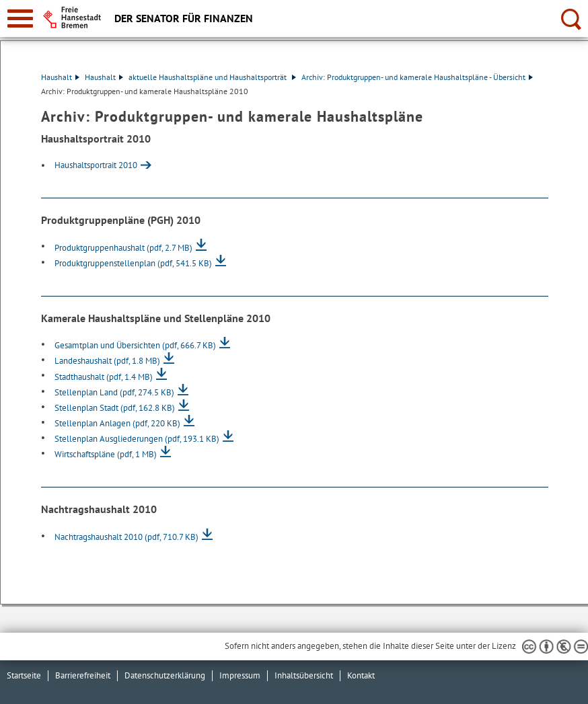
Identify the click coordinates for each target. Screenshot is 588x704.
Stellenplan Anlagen (117, 423)
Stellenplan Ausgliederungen (137, 439)
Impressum (240, 675)
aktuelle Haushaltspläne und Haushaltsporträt (212, 77)
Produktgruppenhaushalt (123, 248)
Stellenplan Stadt (115, 408)
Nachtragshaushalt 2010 (126, 537)
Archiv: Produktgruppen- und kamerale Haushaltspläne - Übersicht (417, 77)
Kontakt (361, 675)
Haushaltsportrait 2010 (96, 165)
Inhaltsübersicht (304, 675)
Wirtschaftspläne (106, 454)
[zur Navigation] (20, 18)
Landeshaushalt (107, 361)
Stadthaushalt (104, 377)
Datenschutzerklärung (165, 675)
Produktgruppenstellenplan (133, 263)
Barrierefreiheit (83, 675)
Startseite (24, 675)
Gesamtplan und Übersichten (135, 345)
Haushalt (60, 77)
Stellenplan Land (114, 392)
